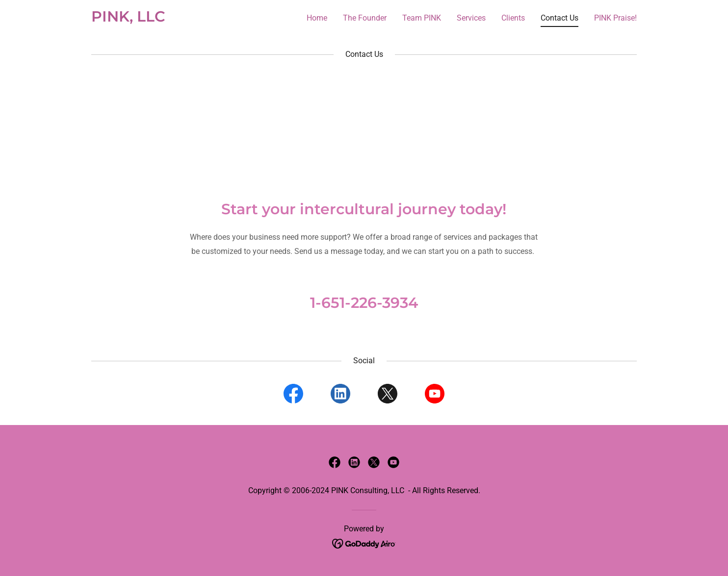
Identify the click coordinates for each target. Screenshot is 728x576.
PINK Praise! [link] (615, 18)
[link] (128, 19)
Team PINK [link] (422, 18)
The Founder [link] (365, 18)
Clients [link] (513, 18)
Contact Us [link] (559, 18)
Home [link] (317, 18)
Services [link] (471, 18)
